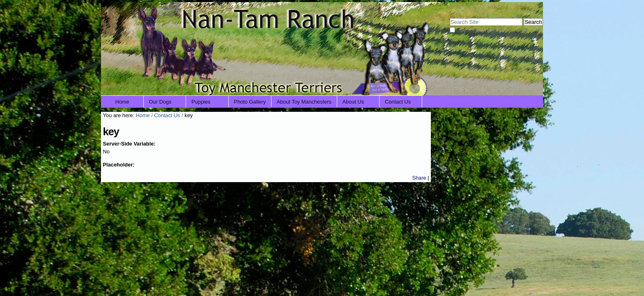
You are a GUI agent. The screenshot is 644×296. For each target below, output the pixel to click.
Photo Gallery (250, 102)
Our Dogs (160, 102)
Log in (530, 7)
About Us (353, 102)
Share (419, 178)
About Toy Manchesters (304, 102)
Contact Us (398, 102)
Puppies (201, 102)
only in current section (482, 31)
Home (122, 102)
